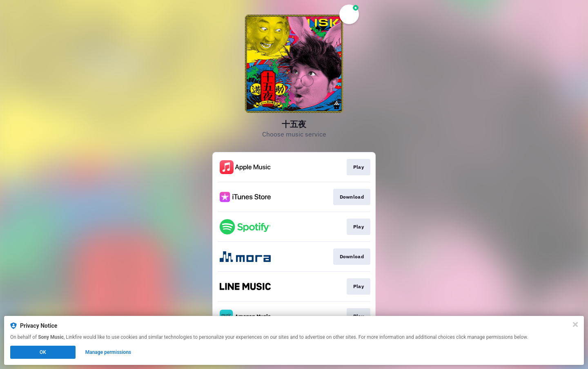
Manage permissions (108, 352)
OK (43, 352)
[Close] (575, 324)
